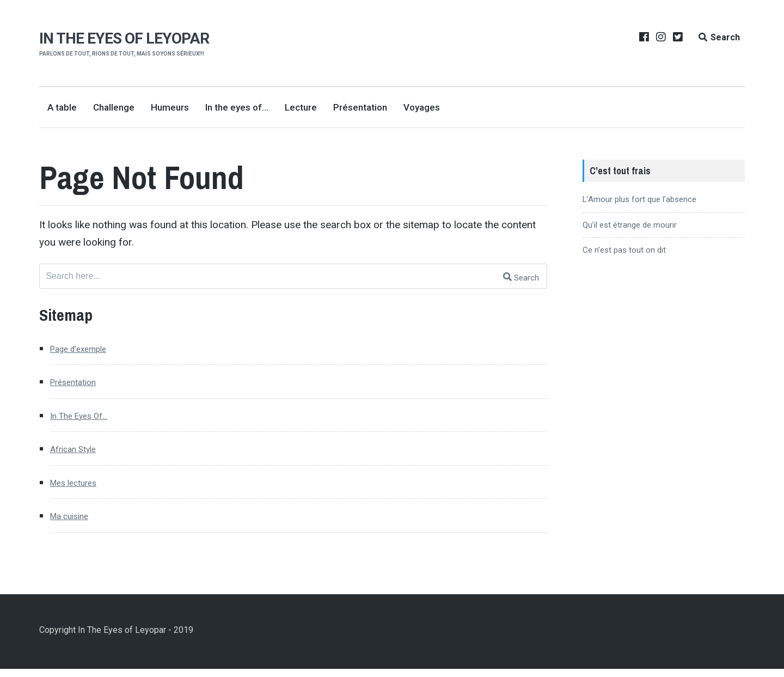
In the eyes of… (237, 107)
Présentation (360, 107)
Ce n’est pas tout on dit (624, 250)
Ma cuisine (75, 523)
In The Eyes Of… (87, 420)
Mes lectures (80, 488)
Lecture (301, 107)
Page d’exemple (86, 350)
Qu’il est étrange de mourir (630, 225)
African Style (79, 454)
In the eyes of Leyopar (128, 38)
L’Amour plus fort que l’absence (639, 199)
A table (62, 107)
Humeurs (170, 107)
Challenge (114, 107)
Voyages (422, 107)
